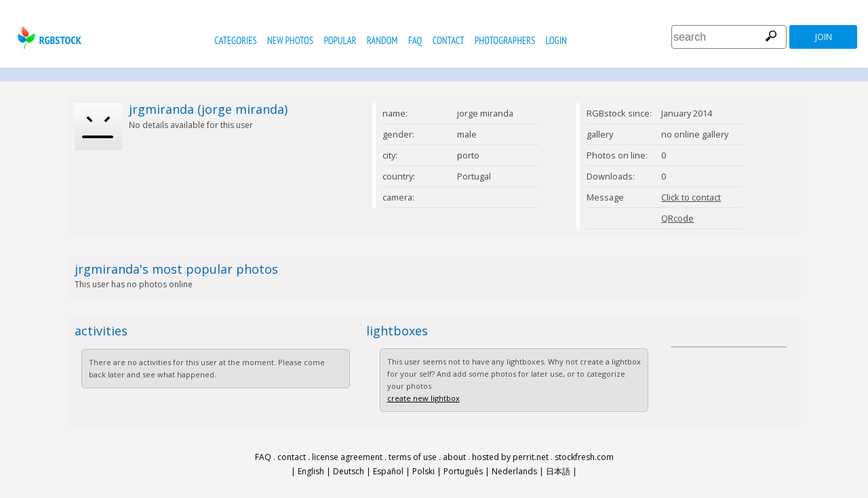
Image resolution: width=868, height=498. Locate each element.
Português (463, 471)
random (382, 40)
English (311, 471)
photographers (505, 40)
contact (449, 40)
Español (388, 471)
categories (235, 40)
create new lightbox (423, 398)
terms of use (413, 457)
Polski (423, 471)
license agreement (347, 457)
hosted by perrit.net (510, 457)
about (454, 457)
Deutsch (349, 471)
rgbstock (48, 38)
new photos (290, 40)
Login (556, 40)
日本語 (558, 471)
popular (340, 40)
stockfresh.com (584, 457)
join (824, 37)
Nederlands (514, 471)
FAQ (415, 40)
